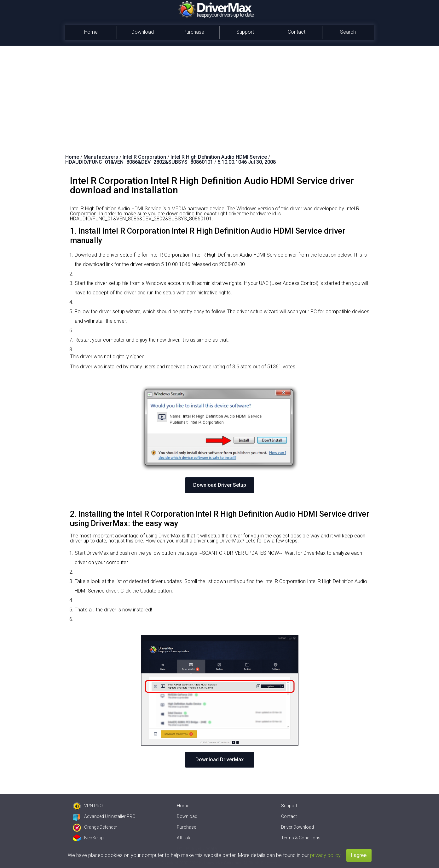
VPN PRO (88, 806)
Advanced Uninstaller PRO (104, 816)
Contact (297, 32)
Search (348, 32)
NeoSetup (88, 838)
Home (91, 32)
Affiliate (184, 838)
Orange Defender (95, 827)
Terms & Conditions (301, 838)
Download (143, 32)
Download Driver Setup (220, 485)
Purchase (194, 32)
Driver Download (297, 827)
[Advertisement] (220, 93)
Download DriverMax (220, 760)
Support (245, 32)
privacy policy (325, 855)
